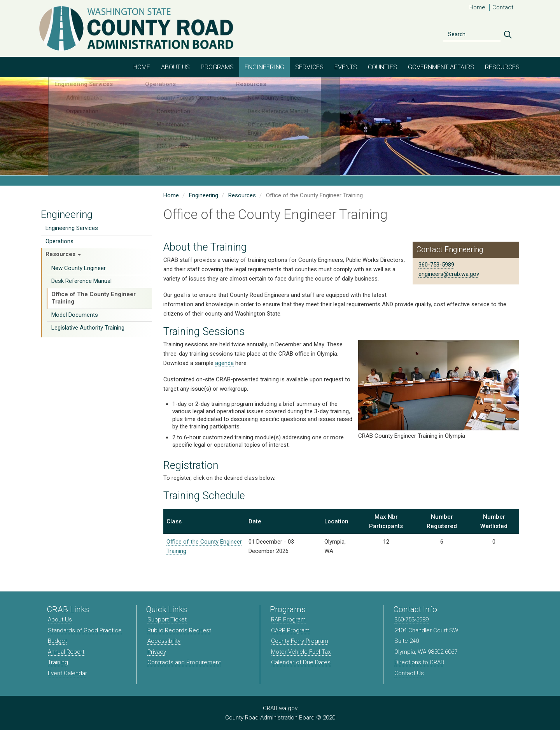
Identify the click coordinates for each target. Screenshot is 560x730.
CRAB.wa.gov (280, 708)
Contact (503, 7)
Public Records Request (179, 630)
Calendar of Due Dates (301, 662)
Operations (59, 241)
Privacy (157, 652)
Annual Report (66, 652)
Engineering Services (72, 228)
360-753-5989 (436, 265)
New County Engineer (79, 268)
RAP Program (288, 619)
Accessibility (164, 641)
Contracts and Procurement (184, 662)
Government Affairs (441, 67)
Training (58, 662)
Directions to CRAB (419, 662)
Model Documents (75, 315)
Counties (382, 67)
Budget (57, 641)
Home (477, 7)
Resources (502, 67)
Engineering (264, 67)
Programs (217, 67)
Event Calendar (67, 673)
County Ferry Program (300, 641)
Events (346, 67)
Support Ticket (167, 619)
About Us (175, 67)
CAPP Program (290, 630)
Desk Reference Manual (81, 281)
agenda (224, 363)
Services (309, 67)
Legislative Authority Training (88, 328)
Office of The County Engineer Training (94, 298)
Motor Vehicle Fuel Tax (301, 652)
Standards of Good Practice (85, 630)
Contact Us (409, 673)
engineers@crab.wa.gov (449, 274)
